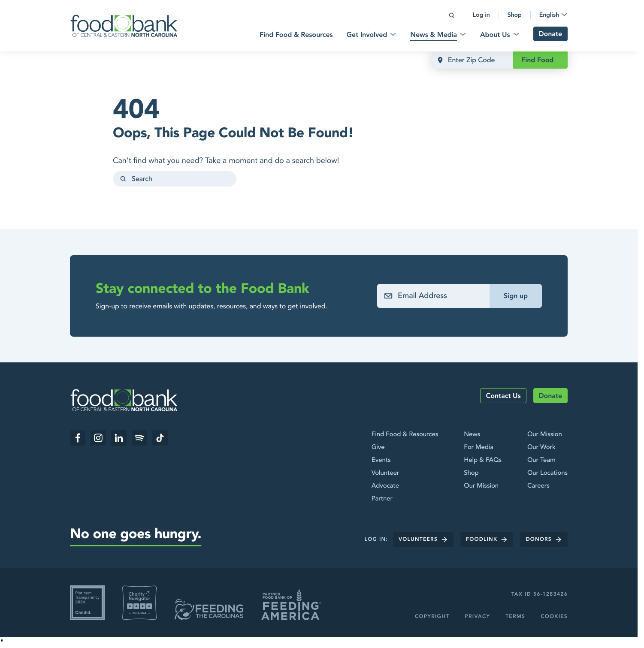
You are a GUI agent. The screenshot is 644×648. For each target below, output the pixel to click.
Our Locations (547, 473)
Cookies (554, 617)
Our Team (541, 460)
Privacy (477, 617)
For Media (479, 447)
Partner (382, 499)
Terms (515, 617)
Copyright (432, 617)
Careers (538, 486)
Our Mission (481, 486)
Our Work (541, 447)
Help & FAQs (483, 460)
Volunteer (385, 473)
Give (378, 447)
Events (381, 460)
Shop (471, 473)
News (472, 434)
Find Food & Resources (405, 434)
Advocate (385, 486)
